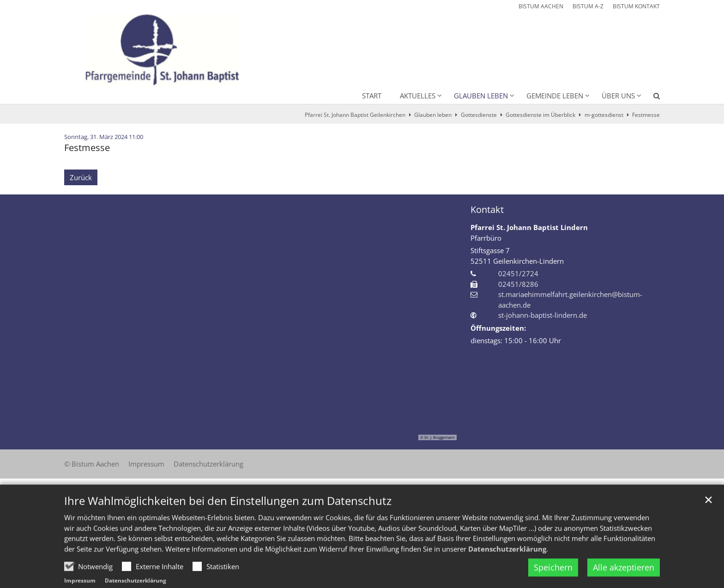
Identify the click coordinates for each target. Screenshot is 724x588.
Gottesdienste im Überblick (540, 115)
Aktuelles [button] (418, 96)
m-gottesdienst (604, 115)
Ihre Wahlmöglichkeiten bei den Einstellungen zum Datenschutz (228, 519)
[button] (651, 97)
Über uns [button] (618, 96)
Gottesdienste (479, 115)
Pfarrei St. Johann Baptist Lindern (529, 227)
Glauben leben (433, 115)
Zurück (81, 177)
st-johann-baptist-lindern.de (543, 315)
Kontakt (487, 209)
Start (372, 96)
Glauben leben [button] (481, 96)
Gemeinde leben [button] (555, 96)
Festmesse (646, 115)
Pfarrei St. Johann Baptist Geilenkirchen (355, 115)
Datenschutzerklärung (507, 566)
